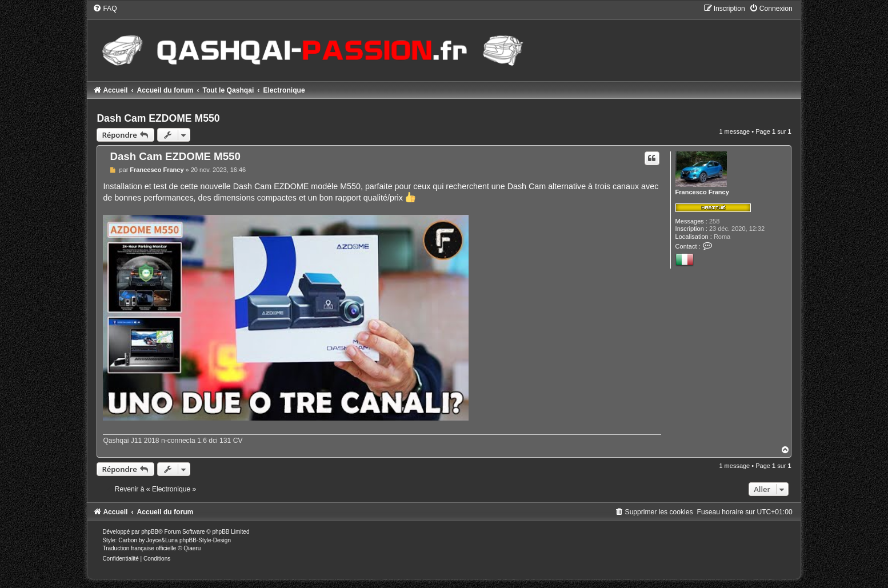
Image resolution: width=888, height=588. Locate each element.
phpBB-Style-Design (205, 540)
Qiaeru (192, 548)
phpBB (150, 532)
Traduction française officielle (139, 548)
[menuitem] (105, 9)
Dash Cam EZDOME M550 (158, 118)
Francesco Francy (702, 192)
